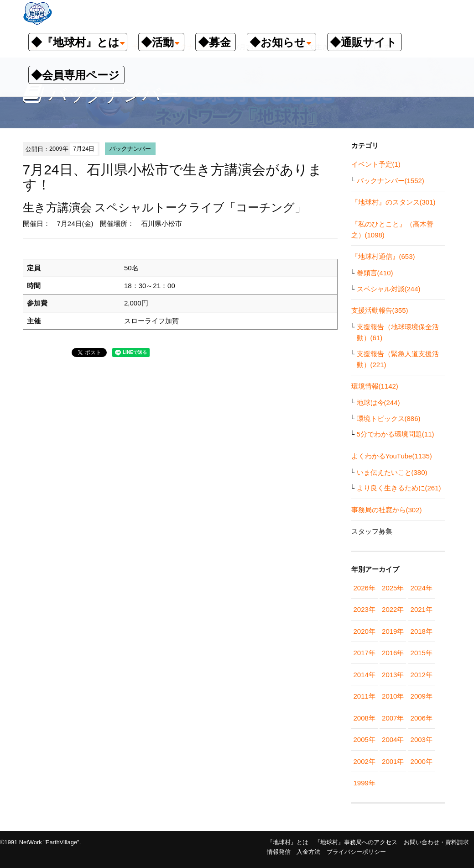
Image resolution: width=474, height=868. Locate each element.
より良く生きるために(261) (399, 488)
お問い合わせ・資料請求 (436, 842)
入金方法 (308, 852)
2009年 (422, 696)
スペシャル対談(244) (389, 289)
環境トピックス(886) (389, 418)
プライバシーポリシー (356, 852)
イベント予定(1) (376, 164)
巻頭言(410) (375, 273)
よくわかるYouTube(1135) (392, 456)
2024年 (422, 588)
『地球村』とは (288, 842)
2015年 (422, 653)
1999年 (365, 783)
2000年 (422, 761)
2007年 (393, 718)
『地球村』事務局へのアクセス (356, 842)
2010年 (393, 696)
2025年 (393, 588)
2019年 (393, 631)
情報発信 (279, 852)
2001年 (393, 761)
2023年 (365, 609)
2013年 (393, 675)
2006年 (422, 718)
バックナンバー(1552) (391, 181)
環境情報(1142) (375, 386)
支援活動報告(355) (380, 310)
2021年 (422, 609)
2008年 (365, 718)
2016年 (393, 653)
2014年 (365, 675)
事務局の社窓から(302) (387, 510)
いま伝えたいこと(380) (392, 472)
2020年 (365, 631)
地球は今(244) (378, 402)
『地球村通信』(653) (383, 256)
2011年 (365, 696)
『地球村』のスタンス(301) (393, 202)
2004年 (393, 739)
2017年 (365, 653)
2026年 (365, 588)
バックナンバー (130, 149)
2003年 (422, 739)
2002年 (365, 761)
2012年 (422, 675)
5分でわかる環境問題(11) (396, 434)
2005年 (365, 739)
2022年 (393, 609)
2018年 (422, 631)
